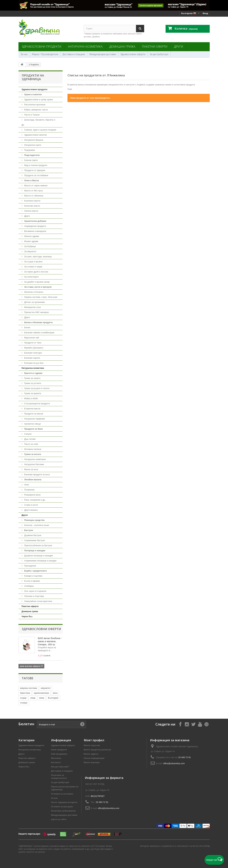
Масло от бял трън (33, 191)
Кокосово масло (32, 206)
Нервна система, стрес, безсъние (41, 297)
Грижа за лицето (32, 378)
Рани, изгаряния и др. (35, 500)
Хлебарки (29, 586)
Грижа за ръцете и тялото (37, 388)
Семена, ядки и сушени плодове (40, 130)
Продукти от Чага (33, 343)
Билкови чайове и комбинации (39, 333)
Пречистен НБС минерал (36, 312)
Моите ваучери (92, 762)
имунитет (46, 688)
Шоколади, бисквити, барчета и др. (38, 122)
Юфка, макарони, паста (36, 110)
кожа (42, 698)
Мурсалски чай (31, 338)
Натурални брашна (33, 140)
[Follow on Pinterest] (206, 724)
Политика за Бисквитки (63, 811)
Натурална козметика (85, 46)
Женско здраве (31, 236)
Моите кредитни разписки (97, 750)
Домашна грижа (122, 46)
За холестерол (31, 277)
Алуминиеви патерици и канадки (40, 561)
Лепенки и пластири (34, 596)
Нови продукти (59, 750)
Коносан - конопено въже (36, 525)
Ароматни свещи (32, 424)
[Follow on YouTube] (200, 724)
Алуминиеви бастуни (34, 540)
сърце (23, 698)
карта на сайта (59, 819)
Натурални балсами (34, 464)
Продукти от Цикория (34, 170)
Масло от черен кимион (36, 186)
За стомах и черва (33, 267)
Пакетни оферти (155, 46)
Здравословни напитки (35, 135)
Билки (27, 327)
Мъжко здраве (31, 241)
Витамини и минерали (35, 231)
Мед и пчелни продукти (35, 165)
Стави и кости (31, 505)
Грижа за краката (32, 393)
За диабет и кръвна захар (37, 282)
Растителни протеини (35, 105)
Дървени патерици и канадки (38, 556)
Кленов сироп (31, 160)
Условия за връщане (62, 807)
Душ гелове (30, 439)
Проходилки (30, 566)
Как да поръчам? (60, 767)
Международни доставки (103, 54)
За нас (24, 54)
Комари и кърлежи (33, 576)
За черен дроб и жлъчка (36, 272)
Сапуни (28, 434)
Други (179, 46)
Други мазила (31, 510)
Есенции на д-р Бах (34, 363)
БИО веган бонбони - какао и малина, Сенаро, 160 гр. (50, 641)
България (53, 698)
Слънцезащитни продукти (37, 404)
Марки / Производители (45, 54)
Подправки (29, 150)
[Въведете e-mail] (61, 725)
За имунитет (30, 251)
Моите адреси (91, 754)
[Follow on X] (193, 724)
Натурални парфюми (34, 419)
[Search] (140, 29)
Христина (25, 693)
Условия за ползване (62, 794)
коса (55, 693)
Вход (205, 13)
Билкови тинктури (33, 353)
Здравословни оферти (133, 54)
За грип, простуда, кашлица (38, 256)
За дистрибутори (159, 54)
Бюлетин (26, 724)
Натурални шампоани (35, 459)
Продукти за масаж (33, 414)
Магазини (56, 758)
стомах (24, 703)
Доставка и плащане (74, 54)
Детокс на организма (34, 302)
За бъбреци (30, 246)
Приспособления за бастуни (38, 545)
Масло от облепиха (34, 196)
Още (70, 89)
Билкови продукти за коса (37, 474)
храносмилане (41, 693)
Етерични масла (32, 409)
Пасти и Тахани (32, 115)
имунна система (29, 688)
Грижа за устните (32, 383)
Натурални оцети (32, 145)
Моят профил (94, 740)
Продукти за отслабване (36, 175)
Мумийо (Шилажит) (34, 348)
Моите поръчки (92, 745)
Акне (26, 485)
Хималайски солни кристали (38, 601)
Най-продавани (59, 754)
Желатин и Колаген (34, 292)
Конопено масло (32, 201)
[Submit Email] (82, 724)
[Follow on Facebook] (180, 724)
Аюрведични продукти (35, 226)
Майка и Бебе (31, 398)
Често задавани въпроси (64, 802)
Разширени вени (32, 495)
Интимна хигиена (33, 449)
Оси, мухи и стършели (35, 591)
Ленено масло (31, 211)
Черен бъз (27, 616)
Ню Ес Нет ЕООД (201, 846)
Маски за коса (31, 469)
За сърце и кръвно (33, 262)
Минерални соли (32, 307)
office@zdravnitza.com (174, 763)
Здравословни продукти (42, 46)
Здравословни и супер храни (38, 100)
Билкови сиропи (32, 358)
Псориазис (29, 490)
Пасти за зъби (31, 444)
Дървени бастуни (33, 535)
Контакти (56, 762)
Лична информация (94, 758)
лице (33, 698)
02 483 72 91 (185, 757)
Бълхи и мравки (32, 581)
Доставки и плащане (62, 771)
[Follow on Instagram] (187, 724)
